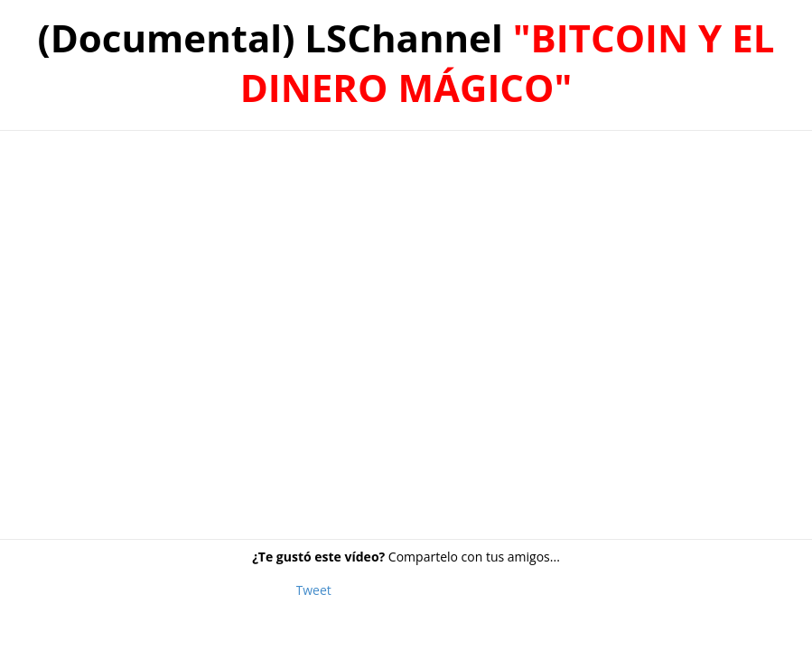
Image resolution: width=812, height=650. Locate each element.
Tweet (314, 590)
